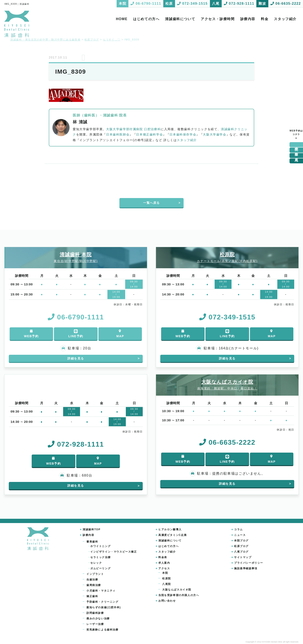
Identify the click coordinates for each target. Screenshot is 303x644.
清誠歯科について (180, 19)
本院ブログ (241, 541)
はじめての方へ (146, 19)
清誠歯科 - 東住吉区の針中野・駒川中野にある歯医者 (45, 40)
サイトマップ (243, 557)
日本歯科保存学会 (183, 134)
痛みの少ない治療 (98, 619)
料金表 (163, 557)
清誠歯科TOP (92, 529)
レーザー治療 (95, 624)
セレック (96, 563)
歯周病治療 (94, 585)
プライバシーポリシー (249, 563)
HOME (122, 19)
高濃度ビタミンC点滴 (173, 535)
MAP (120, 334)
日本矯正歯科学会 (149, 134)
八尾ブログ (241, 552)
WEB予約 (31, 334)
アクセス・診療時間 (218, 19)
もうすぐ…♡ (112, 40)
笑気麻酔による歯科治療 (102, 630)
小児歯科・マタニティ (101, 591)
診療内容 (248, 19)
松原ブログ (241, 546)
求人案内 (164, 563)
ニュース (240, 535)
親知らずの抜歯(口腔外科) (104, 607)
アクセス (164, 568)
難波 (296, 161)
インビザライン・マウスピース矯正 (114, 552)
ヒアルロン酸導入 (170, 529)
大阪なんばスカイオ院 (177, 590)
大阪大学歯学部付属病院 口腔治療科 (133, 129)
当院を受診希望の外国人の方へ (179, 595)
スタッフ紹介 (285, 19)
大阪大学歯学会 (215, 134)
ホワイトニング (100, 546)
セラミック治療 (100, 557)
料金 (265, 19)
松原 (296, 150)
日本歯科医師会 (118, 134)
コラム (238, 529)
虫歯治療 (92, 580)
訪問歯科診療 (95, 613)
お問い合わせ (167, 601)
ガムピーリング (100, 568)
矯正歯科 (92, 596)
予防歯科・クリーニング (102, 602)
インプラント (95, 574)
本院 (296, 145)
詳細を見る (76, 358)
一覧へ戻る (151, 203)
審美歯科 (92, 542)
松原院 (167, 578)
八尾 (296, 156)
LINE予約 (76, 333)
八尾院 (167, 584)
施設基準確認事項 (246, 568)
